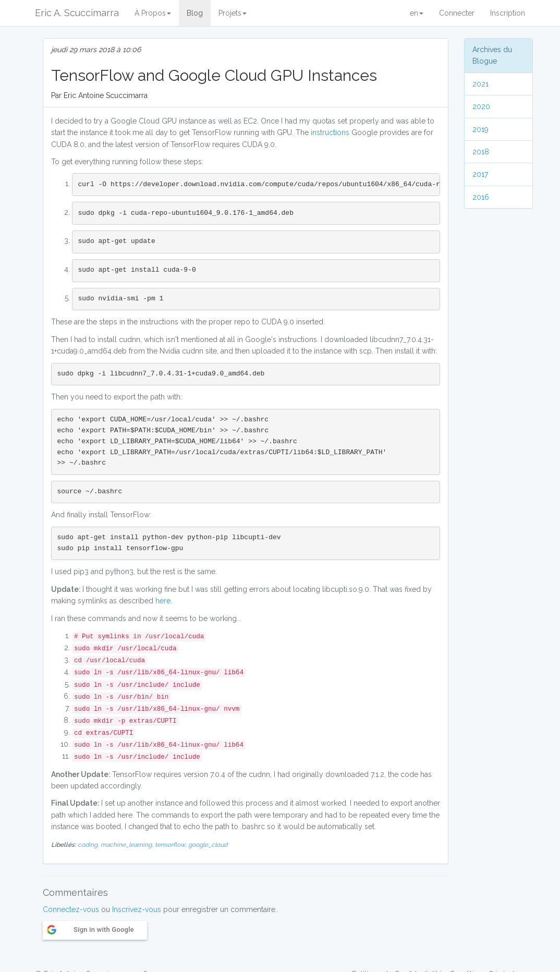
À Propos (153, 13)
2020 (481, 106)
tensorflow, (172, 845)
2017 (480, 174)
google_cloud (208, 845)
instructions (331, 132)
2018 (481, 152)
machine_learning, (128, 845)
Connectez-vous (71, 909)
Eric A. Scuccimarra (77, 13)
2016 (481, 197)
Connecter (457, 13)
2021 (480, 84)
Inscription (508, 13)
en (417, 13)
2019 (480, 129)
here (163, 601)
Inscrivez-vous (137, 909)
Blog (195, 13)
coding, (89, 845)
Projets (233, 13)
